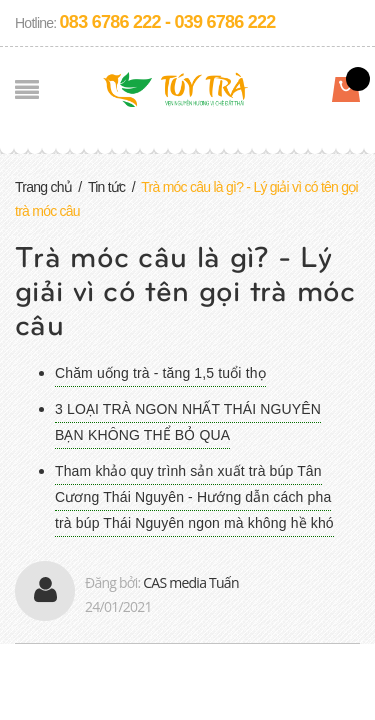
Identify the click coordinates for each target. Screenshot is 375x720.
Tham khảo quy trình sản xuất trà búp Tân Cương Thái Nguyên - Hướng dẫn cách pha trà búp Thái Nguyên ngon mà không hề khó (194, 497)
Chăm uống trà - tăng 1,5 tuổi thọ (160, 373)
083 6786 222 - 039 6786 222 (168, 22)
